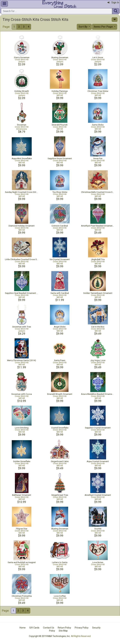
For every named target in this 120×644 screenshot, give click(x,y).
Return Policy (64, 628)
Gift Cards (34, 628)
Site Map (63, 631)
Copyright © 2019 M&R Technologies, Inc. (50, 636)
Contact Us (49, 628)
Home (23, 628)
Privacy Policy (82, 628)
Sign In (113, 2)
